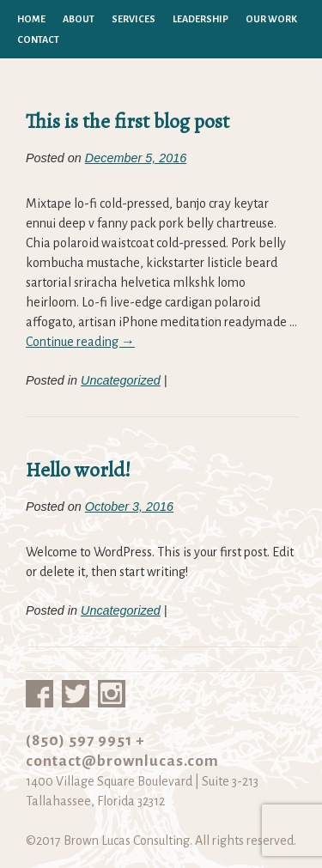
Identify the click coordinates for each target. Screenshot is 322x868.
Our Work (271, 19)
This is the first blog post (128, 121)
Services (134, 19)
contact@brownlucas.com (122, 761)
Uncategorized (121, 380)
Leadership (200, 19)
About (79, 19)
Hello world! (78, 470)
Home (31, 19)
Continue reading (80, 342)
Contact (38, 39)
